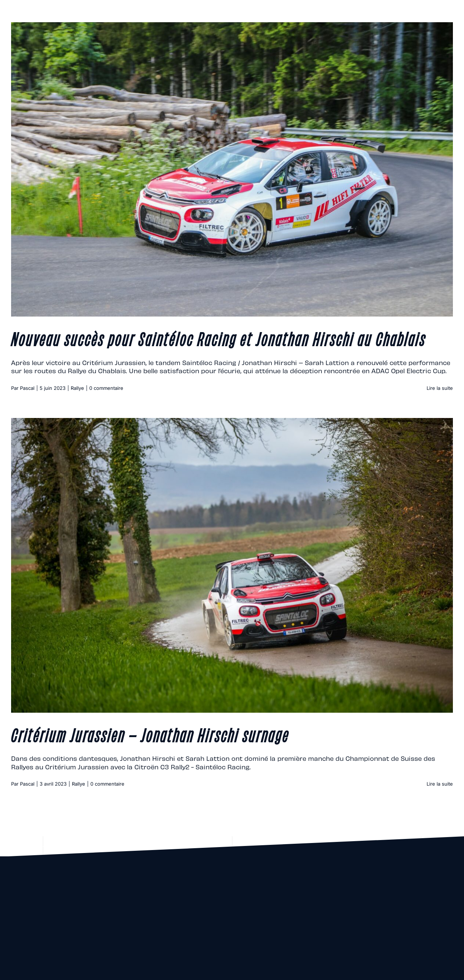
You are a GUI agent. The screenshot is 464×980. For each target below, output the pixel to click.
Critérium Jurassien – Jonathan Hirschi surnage (150, 734)
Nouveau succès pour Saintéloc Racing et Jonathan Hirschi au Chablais (218, 338)
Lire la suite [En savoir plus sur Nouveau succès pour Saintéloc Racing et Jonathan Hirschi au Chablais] (440, 388)
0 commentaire (106, 388)
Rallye (77, 388)
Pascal (27, 388)
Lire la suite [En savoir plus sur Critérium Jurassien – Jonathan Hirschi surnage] (440, 784)
